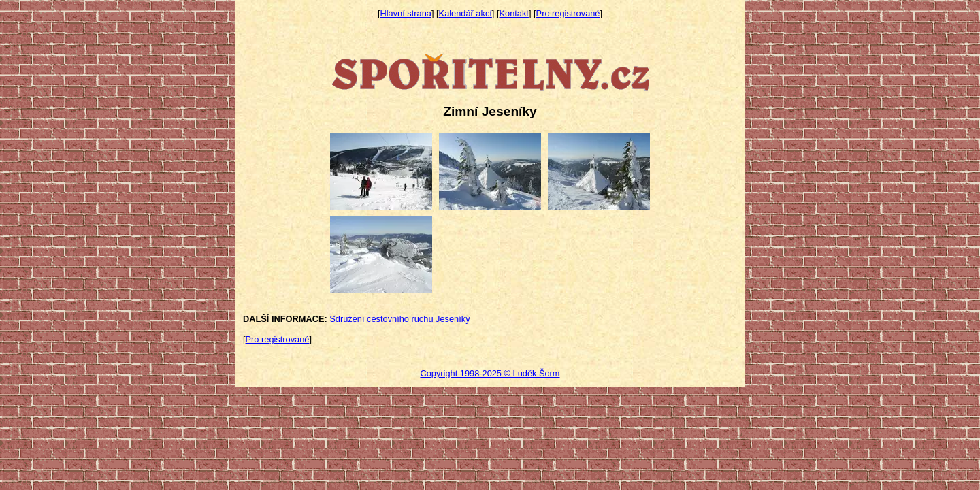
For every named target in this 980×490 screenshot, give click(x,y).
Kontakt (514, 13)
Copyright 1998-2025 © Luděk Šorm (490, 373)
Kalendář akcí (465, 13)
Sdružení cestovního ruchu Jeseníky (399, 319)
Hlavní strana (406, 13)
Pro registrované (568, 13)
